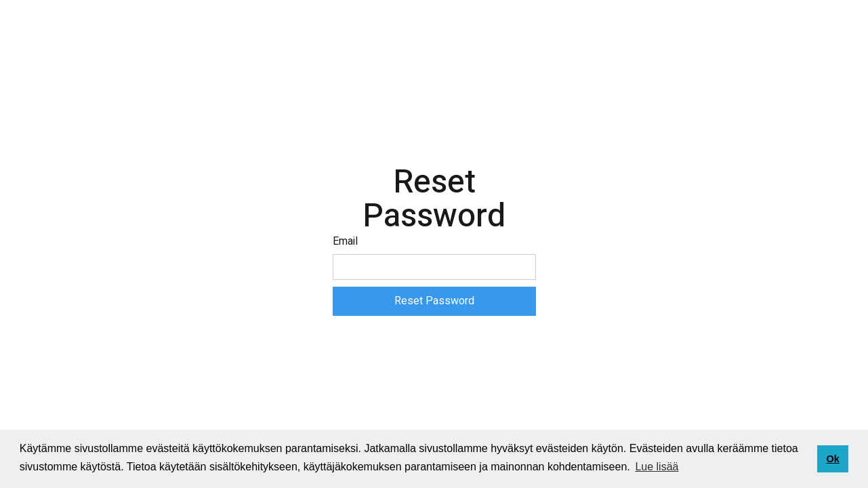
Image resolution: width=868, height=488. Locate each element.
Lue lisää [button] (657, 467)
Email (345, 241)
